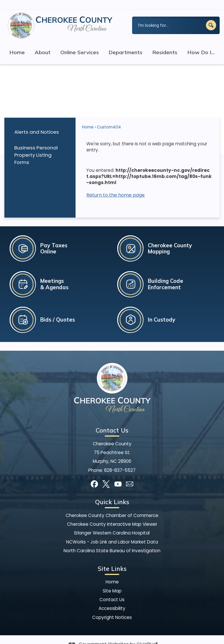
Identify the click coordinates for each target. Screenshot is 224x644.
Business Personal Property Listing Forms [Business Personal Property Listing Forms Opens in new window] (36, 145)
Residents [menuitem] (165, 42)
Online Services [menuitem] (80, 42)
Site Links (112, 559)
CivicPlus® (147, 634)
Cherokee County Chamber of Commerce (112, 506)
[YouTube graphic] (118, 474)
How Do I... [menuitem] (201, 42)
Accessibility (112, 598)
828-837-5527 (120, 460)
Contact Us (112, 590)
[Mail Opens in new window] (130, 474)
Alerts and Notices (37, 122)
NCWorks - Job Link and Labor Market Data (112, 532)
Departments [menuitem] (125, 42)
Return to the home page (116, 185)
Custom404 (109, 117)
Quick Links (112, 492)
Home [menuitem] (17, 42)
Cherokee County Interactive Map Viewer (112, 514)
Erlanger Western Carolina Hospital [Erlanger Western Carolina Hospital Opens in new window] (112, 523)
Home (88, 117)
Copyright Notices (112, 607)
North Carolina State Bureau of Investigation (112, 541)
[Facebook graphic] (94, 474)
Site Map (112, 581)
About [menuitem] (43, 42)
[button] (211, 15)
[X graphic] (106, 474)
